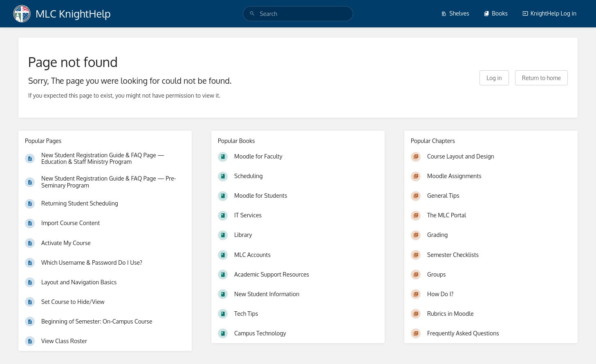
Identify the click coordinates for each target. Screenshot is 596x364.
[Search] (252, 14)
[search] (298, 14)
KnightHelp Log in (549, 13)
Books (496, 13)
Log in (494, 78)
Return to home (541, 78)
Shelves (455, 13)
